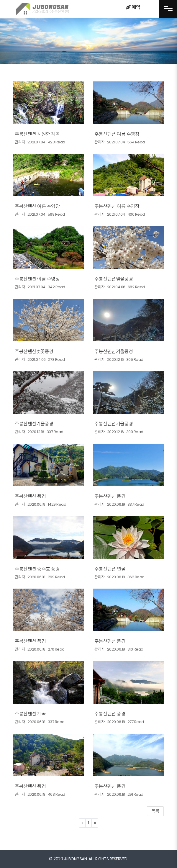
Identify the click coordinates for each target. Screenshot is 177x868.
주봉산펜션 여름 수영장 (117, 134)
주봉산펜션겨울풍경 (114, 352)
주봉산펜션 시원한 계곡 (37, 134)
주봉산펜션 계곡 (30, 714)
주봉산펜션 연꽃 (110, 569)
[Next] (95, 823)
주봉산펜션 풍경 (30, 496)
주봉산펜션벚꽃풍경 (114, 279)
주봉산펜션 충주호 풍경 (37, 569)
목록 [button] (155, 811)
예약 (133, 7)
